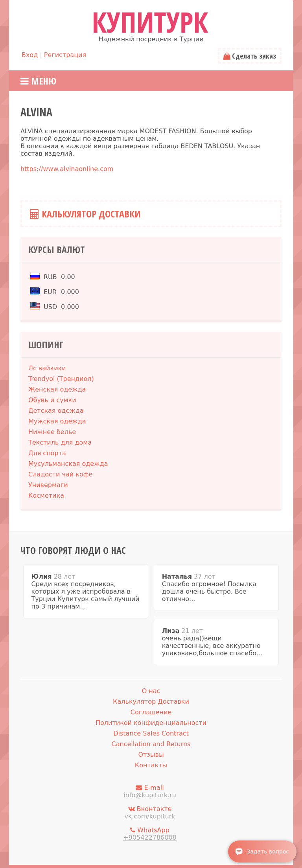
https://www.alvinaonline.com (67, 169)
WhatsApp (150, 834)
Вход (30, 55)
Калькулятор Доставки (85, 214)
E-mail (150, 791)
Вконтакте (150, 813)
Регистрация (65, 55)
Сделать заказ (250, 56)
